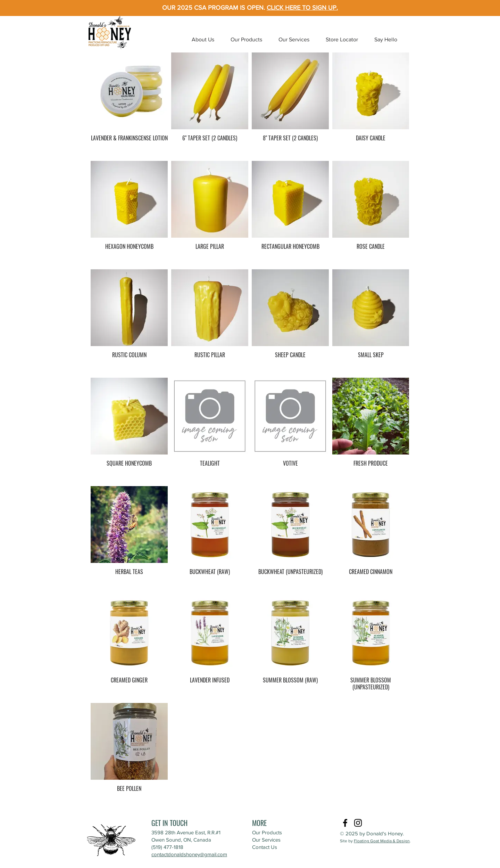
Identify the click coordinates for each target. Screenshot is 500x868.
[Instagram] (358, 823)
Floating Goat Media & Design (382, 841)
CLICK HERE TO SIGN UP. (302, 8)
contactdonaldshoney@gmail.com (189, 854)
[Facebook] (345, 823)
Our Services (266, 840)
